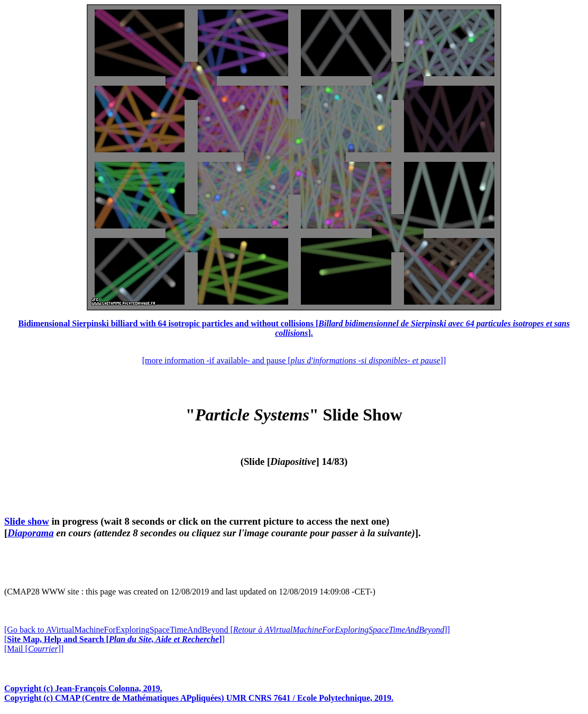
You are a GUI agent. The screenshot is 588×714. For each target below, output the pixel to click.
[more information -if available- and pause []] (294, 360)
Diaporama (30, 533)
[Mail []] (34, 649)
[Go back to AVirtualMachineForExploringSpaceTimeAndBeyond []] (227, 630)
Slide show (27, 521)
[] (114, 639)
